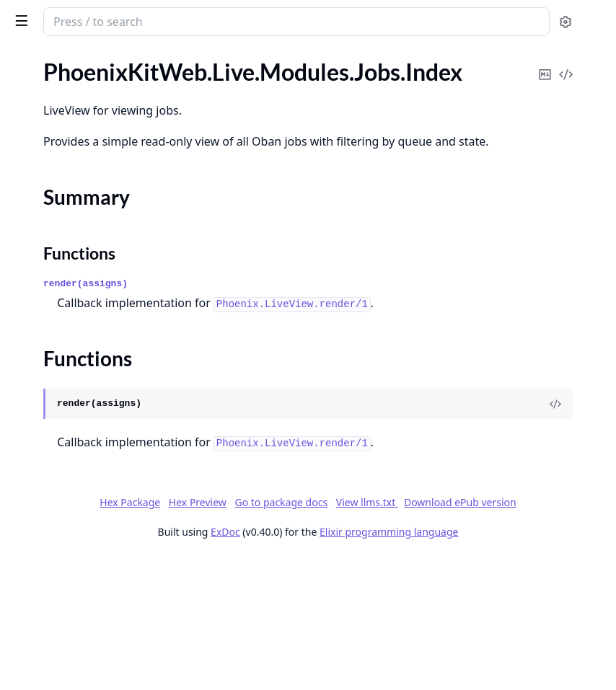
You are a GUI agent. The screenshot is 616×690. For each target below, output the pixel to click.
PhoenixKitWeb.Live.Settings (83, 432)
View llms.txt (408, 633)
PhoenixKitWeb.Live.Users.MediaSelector (102, 569)
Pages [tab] (26, 59)
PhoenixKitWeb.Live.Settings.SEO (94, 471)
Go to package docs (322, 634)
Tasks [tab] (158, 59)
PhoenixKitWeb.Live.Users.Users (92, 666)
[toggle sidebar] (198, 20)
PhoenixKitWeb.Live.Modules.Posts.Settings (102, 335)
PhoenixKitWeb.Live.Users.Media (94, 530)
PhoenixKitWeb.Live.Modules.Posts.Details (102, 238)
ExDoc (334, 663)
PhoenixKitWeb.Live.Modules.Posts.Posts (102, 315)
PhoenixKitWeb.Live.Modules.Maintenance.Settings (102, 218)
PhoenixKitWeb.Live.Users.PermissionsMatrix (102, 588)
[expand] (202, 75)
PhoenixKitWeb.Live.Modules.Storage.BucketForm (102, 354)
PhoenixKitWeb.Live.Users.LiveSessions (102, 510)
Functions (50, 153)
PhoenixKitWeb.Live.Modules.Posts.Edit (102, 257)
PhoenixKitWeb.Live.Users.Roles (92, 607)
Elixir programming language (497, 663)
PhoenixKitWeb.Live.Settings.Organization (102, 452)
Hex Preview (451, 614)
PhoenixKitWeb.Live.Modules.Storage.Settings (102, 413)
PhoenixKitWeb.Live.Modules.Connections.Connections (102, 72)
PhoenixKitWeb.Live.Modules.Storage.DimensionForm (102, 374)
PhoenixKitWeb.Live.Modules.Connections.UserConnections (102, 91)
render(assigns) (302, 357)
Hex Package (383, 614)
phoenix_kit (47, 14)
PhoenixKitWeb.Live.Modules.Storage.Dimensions (102, 393)
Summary (49, 136)
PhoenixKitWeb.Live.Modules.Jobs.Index (102, 111)
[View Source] (555, 496)
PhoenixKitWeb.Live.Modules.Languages (102, 179)
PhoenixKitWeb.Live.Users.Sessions (99, 627)
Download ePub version (501, 633)
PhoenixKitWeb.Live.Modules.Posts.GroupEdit (102, 277)
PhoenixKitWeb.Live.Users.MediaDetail (102, 549)
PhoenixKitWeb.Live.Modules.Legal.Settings (102, 199)
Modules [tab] (87, 59)
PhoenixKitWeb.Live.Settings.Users (98, 491)
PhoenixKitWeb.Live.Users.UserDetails (102, 646)
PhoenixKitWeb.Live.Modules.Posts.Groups (102, 296)
